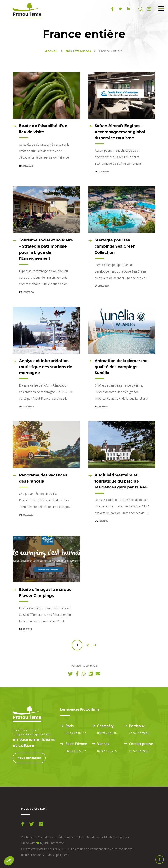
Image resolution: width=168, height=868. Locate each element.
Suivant (95, 645)
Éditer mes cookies (72, 837)
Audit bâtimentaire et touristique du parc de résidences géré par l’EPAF (121, 481)
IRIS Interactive (54, 843)
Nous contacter (29, 758)
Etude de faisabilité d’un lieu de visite (43, 129)
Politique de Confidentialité (39, 837)
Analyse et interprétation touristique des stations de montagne (46, 367)
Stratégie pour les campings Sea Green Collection (115, 246)
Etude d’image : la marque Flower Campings (45, 593)
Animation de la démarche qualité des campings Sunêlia (121, 367)
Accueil (51, 51)
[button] (9, 861)
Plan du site (93, 837)
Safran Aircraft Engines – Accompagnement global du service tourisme (120, 132)
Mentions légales (116, 837)
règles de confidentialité (93, 849)
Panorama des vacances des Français (43, 478)
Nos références (79, 51)
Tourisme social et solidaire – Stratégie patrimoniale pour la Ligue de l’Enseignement (46, 249)
